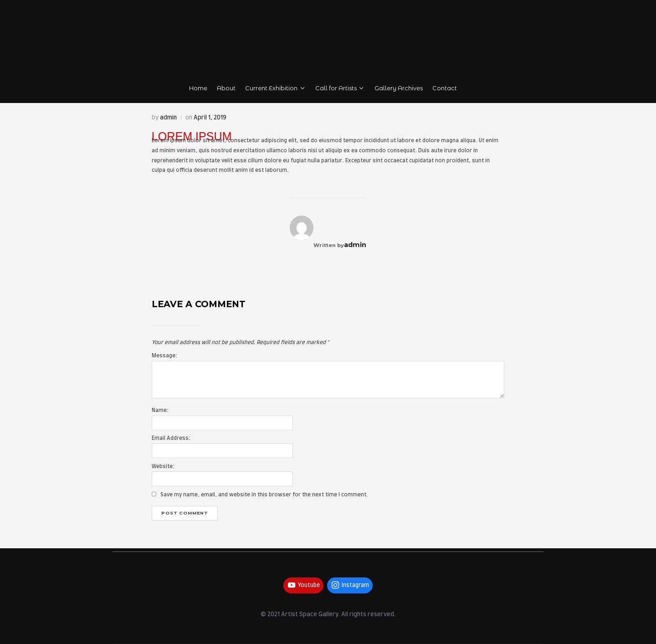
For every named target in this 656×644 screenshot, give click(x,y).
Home (198, 88)
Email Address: (171, 438)
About (226, 88)
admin (168, 118)
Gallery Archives (399, 88)
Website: (163, 466)
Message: (164, 356)
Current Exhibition (275, 88)
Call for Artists (340, 88)
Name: (160, 410)
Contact (445, 88)
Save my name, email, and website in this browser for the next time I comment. (264, 495)
